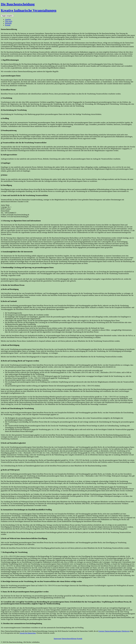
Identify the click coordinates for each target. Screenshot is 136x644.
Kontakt (8, 25)
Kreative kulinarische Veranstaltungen (29, 10)
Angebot (8, 19)
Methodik (8, 23)
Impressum (57, 639)
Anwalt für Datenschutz (28, 633)
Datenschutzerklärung (69, 639)
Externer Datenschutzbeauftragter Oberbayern (114, 631)
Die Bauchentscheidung (18, 4)
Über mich (9, 21)
